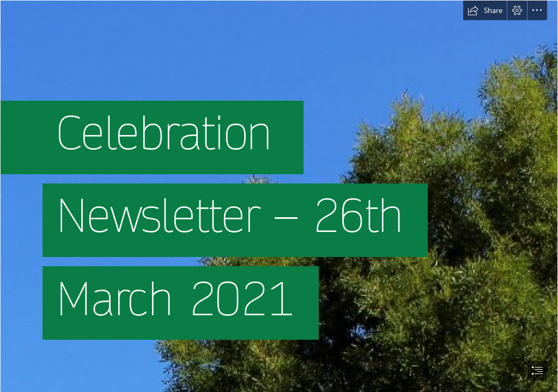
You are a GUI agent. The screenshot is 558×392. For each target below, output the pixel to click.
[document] (279, 196)
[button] (485, 10)
